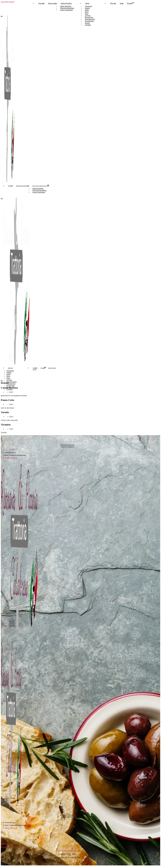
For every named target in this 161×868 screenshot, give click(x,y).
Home (11, 186)
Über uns (113, 3)
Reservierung (53, 3)
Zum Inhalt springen (8, 2)
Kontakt (130, 3)
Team (122, 3)
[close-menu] (2, 199)
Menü (87, 3)
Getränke (88, 25)
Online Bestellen (66, 3)
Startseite (41, 3)
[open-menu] (133, 3)
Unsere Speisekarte (66, 10)
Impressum (4, 843)
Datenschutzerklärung (8, 847)
